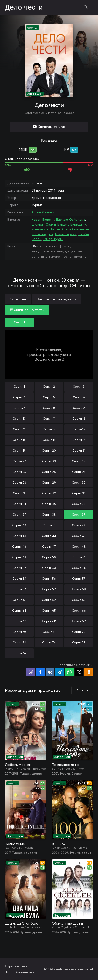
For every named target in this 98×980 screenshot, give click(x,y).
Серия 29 (49, 482)
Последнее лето (65, 765)
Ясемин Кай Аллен (46, 229)
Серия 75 (79, 642)
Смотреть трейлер (51, 127)
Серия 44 (49, 536)
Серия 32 (49, 493)
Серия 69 (79, 621)
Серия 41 (49, 525)
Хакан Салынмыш (75, 229)
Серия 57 (79, 578)
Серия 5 (49, 397)
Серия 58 (19, 589)
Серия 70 (19, 632)
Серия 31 (19, 493)
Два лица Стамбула (22, 923)
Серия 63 (79, 600)
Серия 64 (19, 610)
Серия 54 (79, 568)
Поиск (86, 7)
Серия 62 (49, 600)
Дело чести (24, 8)
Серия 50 (49, 557)
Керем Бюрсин (43, 220)
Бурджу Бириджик (72, 224)
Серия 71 (49, 632)
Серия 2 (49, 387)
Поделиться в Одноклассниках (89, 672)
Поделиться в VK (50, 672)
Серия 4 (19, 397)
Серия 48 (79, 546)
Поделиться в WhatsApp (69, 672)
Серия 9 (79, 408)
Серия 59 (49, 589)
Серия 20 (49, 451)
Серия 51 (79, 557)
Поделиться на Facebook (40, 672)
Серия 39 (79, 514)
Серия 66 (79, 610)
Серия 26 (49, 472)
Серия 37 (19, 514)
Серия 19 (19, 451)
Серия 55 (19, 578)
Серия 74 (49, 642)
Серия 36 (79, 504)
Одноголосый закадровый (57, 299)
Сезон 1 (19, 322)
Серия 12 (79, 419)
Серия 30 (79, 482)
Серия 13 (19, 429)
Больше (82, 690)
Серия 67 (19, 621)
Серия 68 (49, 621)
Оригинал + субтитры (27, 310)
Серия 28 (19, 482)
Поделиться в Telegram (60, 672)
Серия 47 (49, 546)
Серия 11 (49, 419)
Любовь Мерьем (18, 765)
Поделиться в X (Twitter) (79, 672)
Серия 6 (79, 397)
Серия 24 (79, 461)
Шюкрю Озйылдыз (71, 220)
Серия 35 (49, 504)
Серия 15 (79, 429)
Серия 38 (49, 514)
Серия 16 (19, 440)
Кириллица (18, 299)
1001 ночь (60, 844)
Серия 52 (19, 568)
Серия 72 (79, 632)
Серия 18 (79, 440)
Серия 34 (19, 504)
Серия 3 (79, 387)
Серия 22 (19, 461)
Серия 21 (79, 451)
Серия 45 (79, 536)
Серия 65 (49, 610)
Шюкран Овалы (44, 224)
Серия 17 (49, 440)
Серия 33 (79, 493)
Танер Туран (53, 239)
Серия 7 (19, 408)
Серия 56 (49, 578)
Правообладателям (20, 972)
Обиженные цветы (67, 923)
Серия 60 (79, 589)
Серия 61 (19, 600)
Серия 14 (49, 429)
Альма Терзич (65, 234)
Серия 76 (19, 653)
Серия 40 (19, 525)
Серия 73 (19, 642)
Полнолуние (15, 844)
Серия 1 (19, 387)
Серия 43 (19, 536)
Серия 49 (19, 557)
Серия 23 (49, 461)
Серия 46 (19, 546)
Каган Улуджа (42, 234)
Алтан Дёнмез (43, 212)
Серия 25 (19, 472)
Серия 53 (49, 568)
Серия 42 (79, 525)
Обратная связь (17, 966)
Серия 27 (79, 472)
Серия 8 (49, 408)
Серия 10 (19, 419)
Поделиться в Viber (31, 672)
